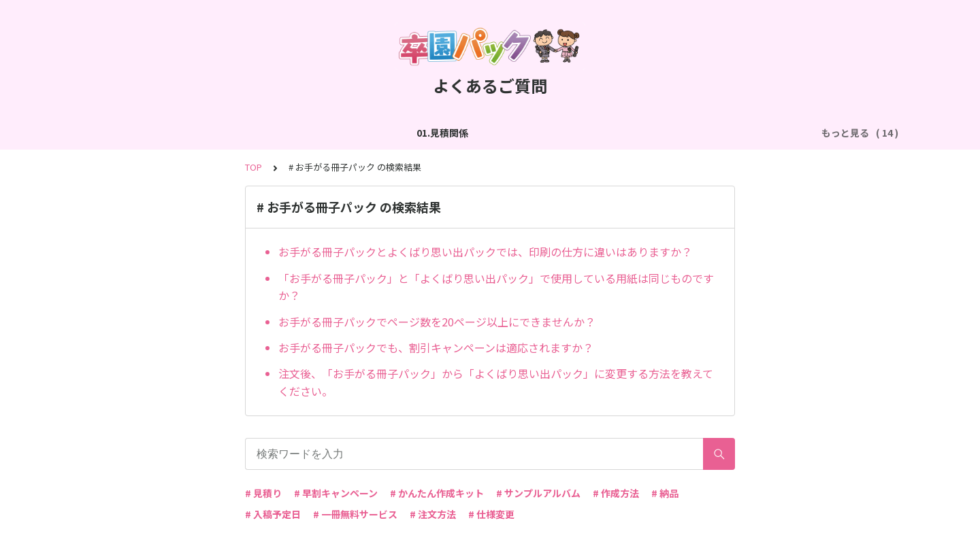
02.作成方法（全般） (211, 133)
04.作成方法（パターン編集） (486, 133)
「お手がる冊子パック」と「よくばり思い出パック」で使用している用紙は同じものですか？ (496, 287)
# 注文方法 (433, 514)
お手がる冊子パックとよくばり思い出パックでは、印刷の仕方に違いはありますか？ (485, 252)
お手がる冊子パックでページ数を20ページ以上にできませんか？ (437, 322)
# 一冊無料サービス (355, 514)
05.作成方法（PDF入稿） (622, 133)
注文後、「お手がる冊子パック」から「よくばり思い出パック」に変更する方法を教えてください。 (496, 382)
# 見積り (263, 493)
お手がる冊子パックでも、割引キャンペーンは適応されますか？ (436, 347)
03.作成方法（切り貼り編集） (339, 133)
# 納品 (665, 493)
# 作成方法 (616, 493)
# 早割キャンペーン (336, 493)
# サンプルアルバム (538, 493)
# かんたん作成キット (437, 493)
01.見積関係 (121, 133)
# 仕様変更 (491, 514)
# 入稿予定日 (273, 514)
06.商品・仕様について (745, 133)
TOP (254, 167)
